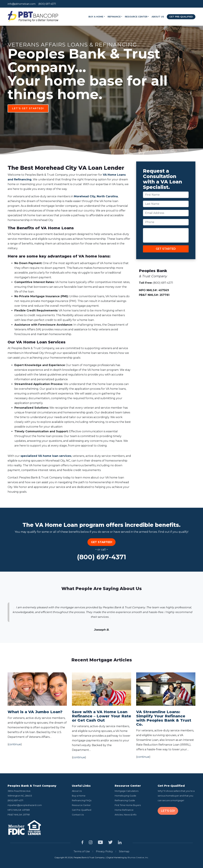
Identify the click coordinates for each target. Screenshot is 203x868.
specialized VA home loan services (46, 456)
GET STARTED (166, 249)
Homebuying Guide (125, 796)
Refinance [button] (114, 17)
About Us (158, 17)
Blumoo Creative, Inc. (138, 857)
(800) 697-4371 (47, 4)
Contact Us (78, 815)
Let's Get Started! (102, 108)
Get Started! (102, 542)
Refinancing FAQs (82, 800)
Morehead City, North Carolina (96, 196)
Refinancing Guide (125, 800)
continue (15, 744)
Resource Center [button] (136, 17)
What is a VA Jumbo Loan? (35, 712)
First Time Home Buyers (128, 805)
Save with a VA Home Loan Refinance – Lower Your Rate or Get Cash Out (101, 716)
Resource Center (81, 805)
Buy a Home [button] (96, 17)
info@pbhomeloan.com (22, 4)
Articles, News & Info (126, 815)
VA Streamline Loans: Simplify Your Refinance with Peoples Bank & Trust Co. (164, 718)
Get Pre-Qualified (181, 17)
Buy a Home (79, 796)
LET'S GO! (168, 811)
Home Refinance (124, 810)
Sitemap (124, 851)
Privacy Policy (104, 851)
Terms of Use (82, 851)
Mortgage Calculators (127, 791)
